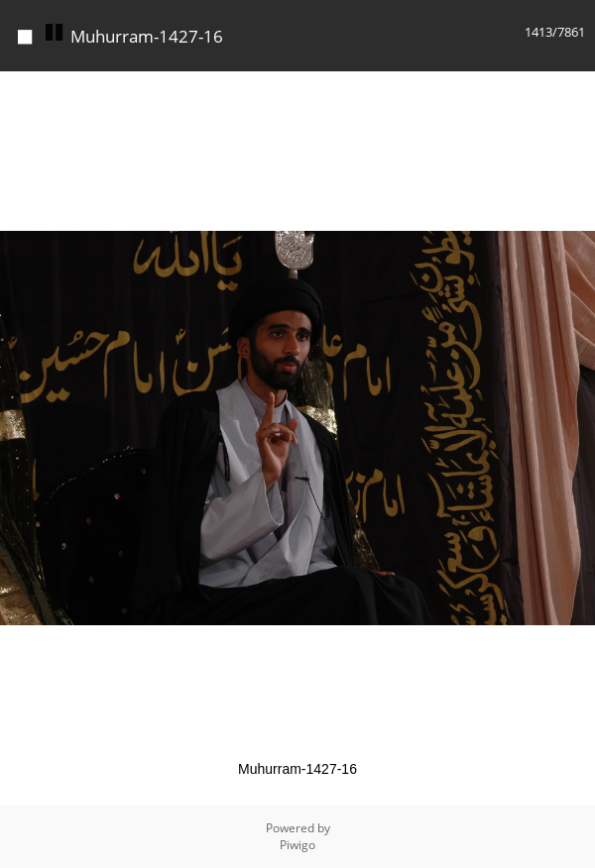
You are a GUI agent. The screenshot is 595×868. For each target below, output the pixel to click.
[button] (577, 89)
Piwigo (297, 845)
